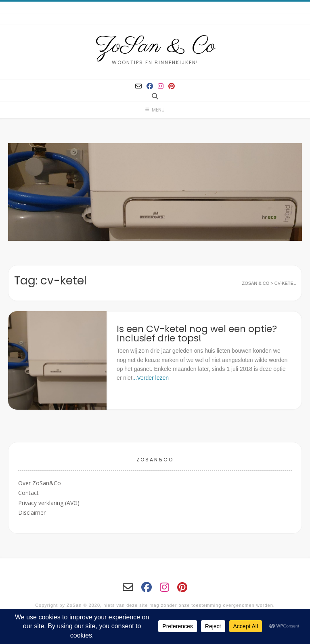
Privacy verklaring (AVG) (49, 503)
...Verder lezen (151, 378)
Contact (28, 493)
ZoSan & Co (155, 46)
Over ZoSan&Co (40, 483)
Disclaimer (32, 512)
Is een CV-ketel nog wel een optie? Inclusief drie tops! (197, 334)
